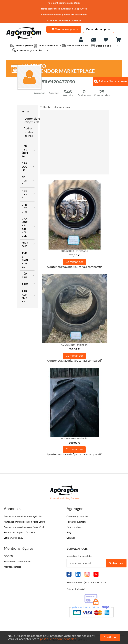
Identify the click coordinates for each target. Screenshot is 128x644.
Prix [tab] (25, 284)
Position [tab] (24, 194)
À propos (40, 93)
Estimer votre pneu (13, 538)
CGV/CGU (9, 556)
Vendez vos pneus (64, 29)
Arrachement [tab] (24, 296)
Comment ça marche (29, 50)
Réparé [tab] (24, 276)
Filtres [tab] (25, 112)
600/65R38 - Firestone (74, 251)
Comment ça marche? (77, 516)
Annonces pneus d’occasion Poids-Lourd (24, 522)
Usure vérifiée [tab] (25, 151)
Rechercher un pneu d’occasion (20, 532)
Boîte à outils (103, 45)
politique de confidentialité (58, 639)
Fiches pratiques (75, 527)
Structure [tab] (24, 208)
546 (68, 92)
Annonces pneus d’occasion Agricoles (23, 516)
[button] (60, 267)
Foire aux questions (76, 522)
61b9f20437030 (58, 82)
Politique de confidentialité (17, 561)
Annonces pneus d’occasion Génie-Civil (24, 527)
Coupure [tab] (24, 180)
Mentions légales (12, 567)
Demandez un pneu (98, 29)
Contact (54, 93)
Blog (69, 532)
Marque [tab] (25, 245)
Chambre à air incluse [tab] (25, 227)
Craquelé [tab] (24, 167)
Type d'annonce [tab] (25, 260)
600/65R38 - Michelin (74, 345)
